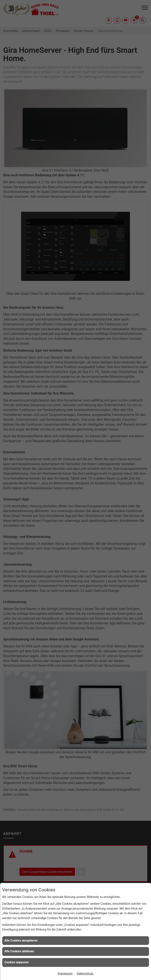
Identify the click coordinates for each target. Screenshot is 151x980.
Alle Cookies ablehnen (19, 951)
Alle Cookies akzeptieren (21, 940)
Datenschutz (85, 973)
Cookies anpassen (17, 962)
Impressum (65, 973)
